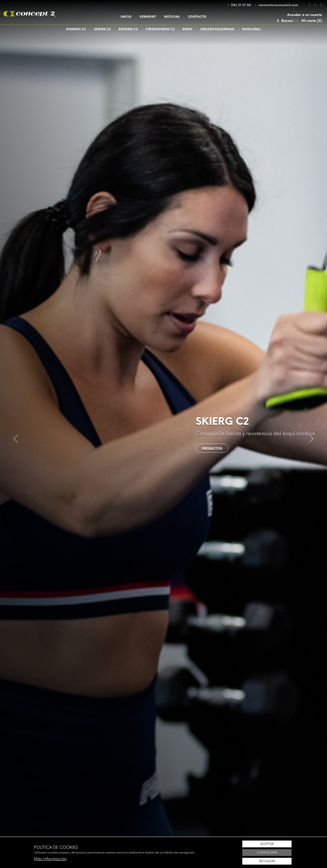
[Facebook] (310, 5)
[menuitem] (126, 17)
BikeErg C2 (128, 29)
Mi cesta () (309, 21)
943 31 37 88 (241, 5)
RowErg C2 (76, 29)
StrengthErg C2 (160, 29)
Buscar (285, 21)
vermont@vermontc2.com (278, 5)
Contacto (197, 17)
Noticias (172, 17)
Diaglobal (252, 29)
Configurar (267, 852)
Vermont (148, 17)
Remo (187, 29)
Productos (212, 449)
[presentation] (16, 439)
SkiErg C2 (102, 29)
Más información (50, 859)
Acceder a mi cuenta (305, 15)
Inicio (126, 17)
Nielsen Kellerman (217, 29)
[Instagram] (315, 5)
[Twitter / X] (321, 5)
